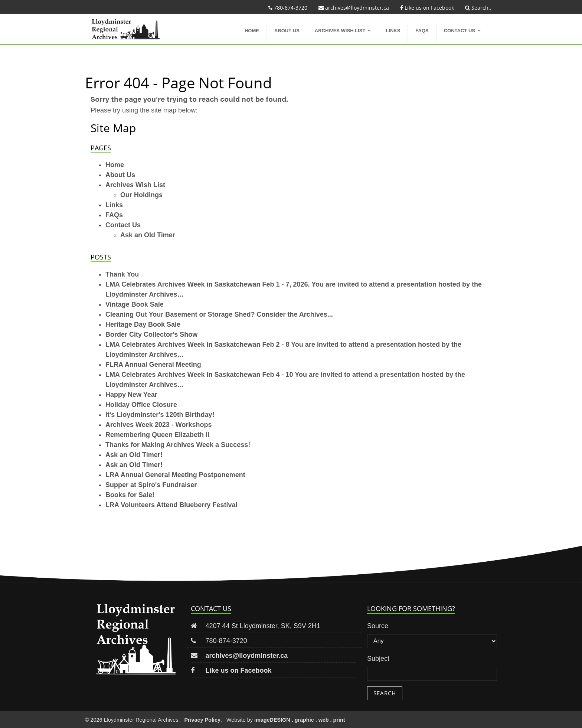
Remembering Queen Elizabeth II (157, 435)
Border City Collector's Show (151, 334)
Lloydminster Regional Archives (133, 29)
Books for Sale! (130, 495)
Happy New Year (131, 395)
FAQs (422, 31)
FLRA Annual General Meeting (153, 365)
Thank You (122, 274)
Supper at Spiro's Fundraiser (151, 485)
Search (385, 693)
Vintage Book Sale (135, 304)
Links (393, 31)
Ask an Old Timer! (134, 455)
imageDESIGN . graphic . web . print (300, 720)
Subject (378, 659)
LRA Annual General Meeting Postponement (175, 475)
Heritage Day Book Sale (143, 324)
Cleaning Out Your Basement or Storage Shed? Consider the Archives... (219, 314)
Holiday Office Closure (141, 405)
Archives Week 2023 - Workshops (158, 425)
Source (378, 626)
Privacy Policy (202, 720)
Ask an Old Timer (148, 235)
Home (252, 31)
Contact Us (460, 31)
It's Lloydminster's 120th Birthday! (160, 415)
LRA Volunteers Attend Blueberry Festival (171, 505)
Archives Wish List (340, 31)
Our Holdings (141, 195)
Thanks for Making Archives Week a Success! (178, 445)
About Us (287, 31)
